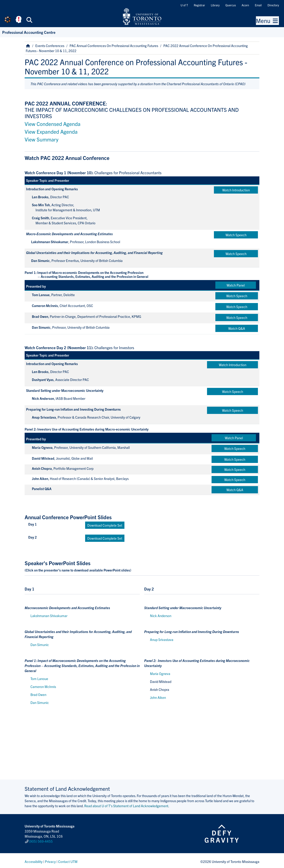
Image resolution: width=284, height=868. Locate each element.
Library (215, 5)
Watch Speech (236, 235)
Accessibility (34, 860)
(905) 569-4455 (41, 840)
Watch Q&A (237, 328)
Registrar (199, 5)
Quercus (231, 5)
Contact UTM (68, 860)
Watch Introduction (236, 190)
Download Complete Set (105, 525)
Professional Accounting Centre (29, 32)
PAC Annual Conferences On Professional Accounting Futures (114, 46)
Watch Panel (236, 285)
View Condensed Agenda (53, 124)
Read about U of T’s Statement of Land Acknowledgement (126, 806)
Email (258, 5)
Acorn (245, 5)
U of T (184, 5)
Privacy (50, 860)
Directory (273, 5)
